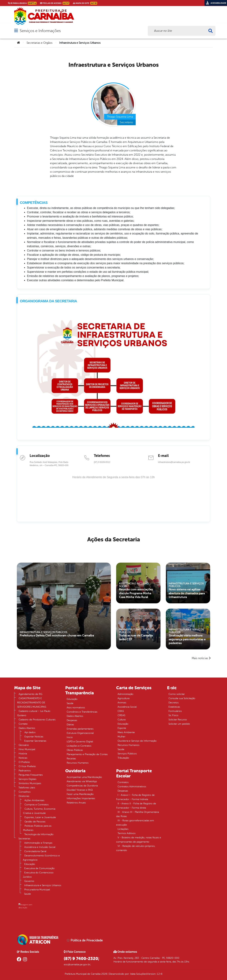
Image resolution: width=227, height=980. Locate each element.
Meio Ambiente (126, 732)
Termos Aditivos (127, 833)
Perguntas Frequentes (31, 775)
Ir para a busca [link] (22, 3)
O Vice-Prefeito (27, 766)
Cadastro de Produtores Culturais (37, 720)
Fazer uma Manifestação (80, 794)
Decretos (174, 703)
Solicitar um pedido (179, 724)
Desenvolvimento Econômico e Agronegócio (41, 858)
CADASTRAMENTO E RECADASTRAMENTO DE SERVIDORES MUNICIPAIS (32, 703)
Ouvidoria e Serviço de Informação (137, 741)
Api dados (30, 732)
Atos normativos (76, 708)
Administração (125, 694)
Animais (122, 703)
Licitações (123, 829)
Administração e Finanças (38, 843)
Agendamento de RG (30, 694)
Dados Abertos (27, 728)
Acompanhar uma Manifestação (84, 777)
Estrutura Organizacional (80, 733)
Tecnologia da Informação (39, 834)
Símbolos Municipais (30, 783)
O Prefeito (24, 762)
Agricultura (124, 698)
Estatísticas (174, 707)
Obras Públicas (75, 750)
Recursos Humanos (78, 763)
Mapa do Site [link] (85, 3)
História (23, 754)
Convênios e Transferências (82, 712)
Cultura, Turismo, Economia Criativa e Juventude (39, 811)
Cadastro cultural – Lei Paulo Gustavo (34, 713)
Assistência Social (127, 707)
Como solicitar (177, 694)
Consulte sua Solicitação (182, 698)
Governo (29, 881)
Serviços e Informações (40, 31)
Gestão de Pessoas (35, 822)
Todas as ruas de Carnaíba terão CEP (136, 635)
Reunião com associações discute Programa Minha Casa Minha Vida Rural (137, 590)
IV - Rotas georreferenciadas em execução (135, 823)
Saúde (27, 894)
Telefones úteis (27, 788)
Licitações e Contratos (79, 746)
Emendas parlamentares (80, 729)
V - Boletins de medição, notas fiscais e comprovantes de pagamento (139, 840)
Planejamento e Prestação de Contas (87, 754)
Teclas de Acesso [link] (55, 3)
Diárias (70, 725)
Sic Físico (173, 715)
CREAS (121, 715)
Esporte (122, 728)
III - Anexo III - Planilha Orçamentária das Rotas (138, 814)
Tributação (123, 758)
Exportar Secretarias (35, 741)
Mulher (121, 737)
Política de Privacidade (85, 940)
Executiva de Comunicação (39, 868)
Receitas (71, 759)
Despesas (72, 720)
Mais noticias (200, 658)
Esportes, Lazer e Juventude (40, 817)
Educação (30, 864)
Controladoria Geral (35, 851)
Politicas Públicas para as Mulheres (37, 828)
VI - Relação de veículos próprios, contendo (136, 848)
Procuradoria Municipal (37, 890)
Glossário (24, 745)
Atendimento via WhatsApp (82, 781)
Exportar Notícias (34, 737)
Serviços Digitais (27, 779)
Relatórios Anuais (76, 803)
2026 (104, 974)
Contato (23, 724)
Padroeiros (25, 771)
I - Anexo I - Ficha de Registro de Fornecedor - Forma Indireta (135, 797)
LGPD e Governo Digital (80, 742)
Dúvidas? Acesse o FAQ (80, 790)
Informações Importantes (81, 798)
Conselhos (25, 792)
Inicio (70, 737)
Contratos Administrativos (132, 787)
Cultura (122, 720)
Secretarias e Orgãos (40, 43)
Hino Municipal (27, 749)
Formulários (175, 711)
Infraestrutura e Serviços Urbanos (43, 885)
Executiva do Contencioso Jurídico (38, 875)
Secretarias (24, 839)
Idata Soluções (138, 974)
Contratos (123, 782)
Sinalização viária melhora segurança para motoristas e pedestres (187, 636)
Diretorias (24, 796)
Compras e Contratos (37, 805)
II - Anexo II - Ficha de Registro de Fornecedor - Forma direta (136, 806)
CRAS (121, 711)
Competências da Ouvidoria (82, 786)
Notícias (23, 758)
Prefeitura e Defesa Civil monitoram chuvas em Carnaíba (59, 627)
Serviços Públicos (127, 754)
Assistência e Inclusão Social (40, 847)
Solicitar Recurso (178, 720)
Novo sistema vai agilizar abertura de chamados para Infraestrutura (187, 590)
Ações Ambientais (34, 800)
